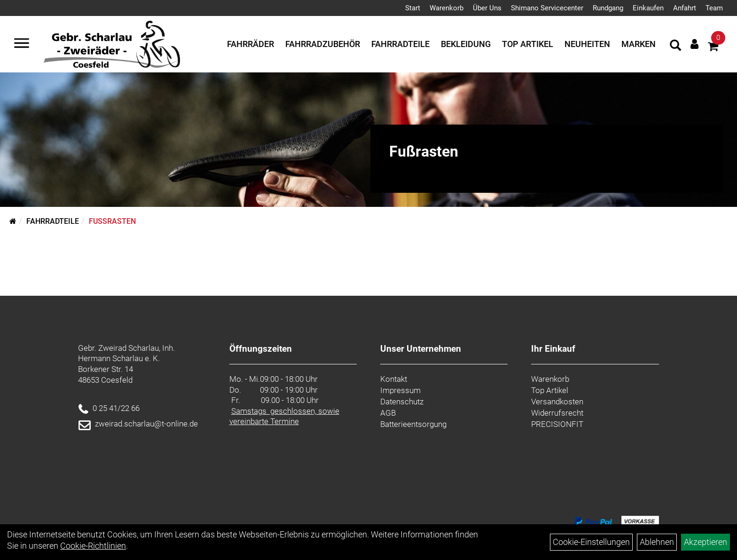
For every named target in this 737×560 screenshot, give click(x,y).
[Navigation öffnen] (22, 44)
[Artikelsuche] (675, 47)
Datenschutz (402, 402)
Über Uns (487, 8)
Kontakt (394, 379)
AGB (388, 413)
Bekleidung (466, 44)
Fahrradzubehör (323, 44)
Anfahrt (685, 8)
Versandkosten (557, 402)
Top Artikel (528, 44)
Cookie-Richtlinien (93, 546)
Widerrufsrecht (557, 413)
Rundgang (608, 8)
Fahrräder (251, 44)
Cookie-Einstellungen (591, 542)
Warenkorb (447, 8)
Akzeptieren (706, 542)
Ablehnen (657, 542)
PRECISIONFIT (557, 424)
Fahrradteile (400, 44)
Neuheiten (587, 44)
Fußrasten (112, 221)
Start (413, 8)
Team (714, 8)
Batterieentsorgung (413, 424)
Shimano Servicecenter (547, 8)
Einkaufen (648, 8)
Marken (639, 44)
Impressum (400, 390)
